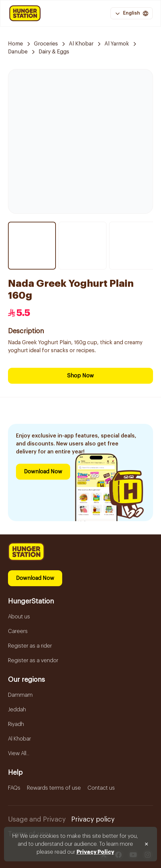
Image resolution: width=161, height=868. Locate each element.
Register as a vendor (33, 661)
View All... (19, 753)
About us (19, 617)
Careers (18, 631)
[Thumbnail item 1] (32, 246)
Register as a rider (30, 646)
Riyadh (16, 724)
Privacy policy (93, 820)
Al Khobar (81, 44)
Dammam (20, 695)
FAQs (14, 788)
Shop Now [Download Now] (80, 376)
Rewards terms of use (54, 788)
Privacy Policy (95, 852)
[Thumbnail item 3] (133, 246)
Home (15, 44)
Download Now (43, 472)
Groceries (46, 44)
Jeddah (17, 710)
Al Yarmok (117, 44)
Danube (18, 52)
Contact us (101, 788)
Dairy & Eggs (54, 52)
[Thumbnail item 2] (82, 246)
